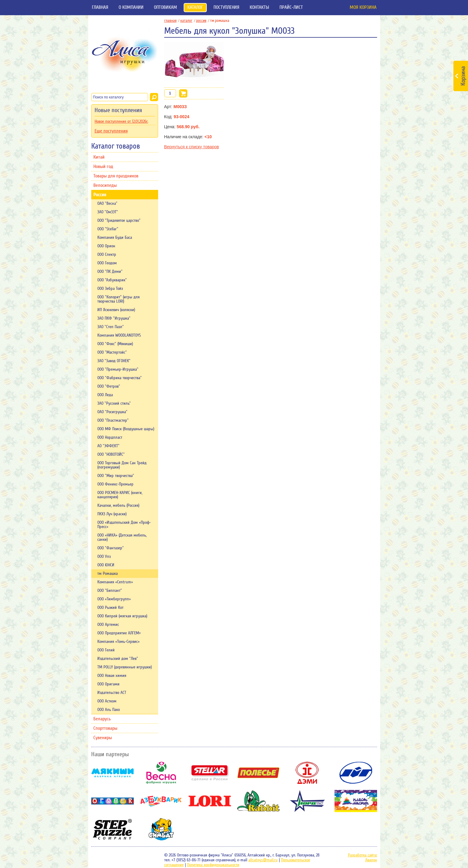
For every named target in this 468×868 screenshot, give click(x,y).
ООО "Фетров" (109, 386)
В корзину (183, 93)
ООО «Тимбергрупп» (114, 599)
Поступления (226, 7)
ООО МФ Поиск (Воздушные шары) (126, 429)
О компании (131, 7)
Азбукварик (161, 801)
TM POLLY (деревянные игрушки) (125, 667)
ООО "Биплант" (110, 591)
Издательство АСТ (112, 693)
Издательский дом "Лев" (118, 659)
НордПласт (307, 801)
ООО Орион (106, 246)
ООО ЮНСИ (106, 565)
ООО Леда (105, 395)
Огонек (113, 801)
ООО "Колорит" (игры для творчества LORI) (118, 299)
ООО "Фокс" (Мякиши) (115, 344)
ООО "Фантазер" (111, 548)
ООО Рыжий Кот (110, 608)
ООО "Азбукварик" (112, 280)
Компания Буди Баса (115, 238)
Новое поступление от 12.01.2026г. (121, 122)
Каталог (195, 7)
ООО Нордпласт (110, 437)
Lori (210, 801)
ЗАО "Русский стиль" (114, 403)
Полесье (258, 773)
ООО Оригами (108, 684)
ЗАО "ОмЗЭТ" (108, 212)
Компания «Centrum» (115, 582)
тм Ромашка (107, 574)
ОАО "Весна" (107, 204)
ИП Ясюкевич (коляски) (116, 310)
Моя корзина (363, 7)
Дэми (307, 773)
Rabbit (258, 801)
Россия (100, 195)
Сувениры (103, 738)
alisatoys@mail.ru (263, 860)
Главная (100, 7)
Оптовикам (165, 7)
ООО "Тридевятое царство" (119, 221)
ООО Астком (107, 701)
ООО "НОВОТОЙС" (111, 455)
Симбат (161, 829)
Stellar (210, 773)
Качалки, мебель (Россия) (118, 506)
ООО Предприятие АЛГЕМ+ (119, 633)
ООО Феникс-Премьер (115, 484)
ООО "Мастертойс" (112, 352)
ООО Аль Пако (109, 710)
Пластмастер (356, 801)
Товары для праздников (116, 176)
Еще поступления (111, 131)
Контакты (259, 7)
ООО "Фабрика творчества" (120, 378)
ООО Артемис (108, 625)
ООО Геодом (107, 263)
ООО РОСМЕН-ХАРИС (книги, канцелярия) (120, 495)
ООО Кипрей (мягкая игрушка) (122, 616)
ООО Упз (104, 557)
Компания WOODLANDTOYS (119, 335)
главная (172, 21)
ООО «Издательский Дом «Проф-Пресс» (124, 525)
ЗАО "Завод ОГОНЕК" (114, 361)
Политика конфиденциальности (213, 865)
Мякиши (113, 773)
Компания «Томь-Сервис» (118, 642)
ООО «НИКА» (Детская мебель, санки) (122, 537)
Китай (99, 157)
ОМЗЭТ (356, 773)
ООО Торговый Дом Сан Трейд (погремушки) (122, 465)
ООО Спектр (107, 255)
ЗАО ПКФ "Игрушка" (114, 318)
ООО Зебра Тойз (110, 289)
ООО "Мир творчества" (116, 476)
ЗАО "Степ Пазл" (111, 327)
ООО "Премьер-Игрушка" (118, 369)
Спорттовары (105, 728)
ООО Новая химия (112, 676)
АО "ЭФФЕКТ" (108, 446)
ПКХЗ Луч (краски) (112, 514)
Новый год (103, 166)
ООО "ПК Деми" (110, 272)
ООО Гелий (106, 650)
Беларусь (102, 719)
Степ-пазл (113, 829)
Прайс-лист (291, 7)
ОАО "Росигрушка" (112, 412)
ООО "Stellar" (108, 229)
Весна (161, 773)
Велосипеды (105, 185)
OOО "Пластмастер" (113, 420)
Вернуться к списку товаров (192, 147)
